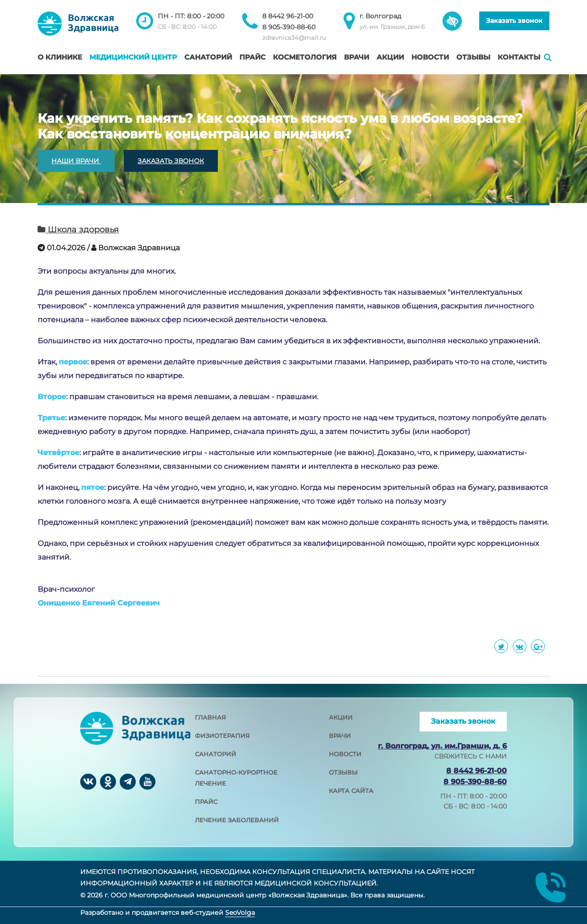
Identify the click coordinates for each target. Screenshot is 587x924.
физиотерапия (222, 736)
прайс (206, 802)
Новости (430, 57)
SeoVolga (240, 913)
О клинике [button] (60, 57)
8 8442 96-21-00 (288, 16)
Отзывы (473, 57)
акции (341, 717)
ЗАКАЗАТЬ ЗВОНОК (171, 161)
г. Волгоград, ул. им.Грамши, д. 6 (442, 746)
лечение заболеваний (237, 820)
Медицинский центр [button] (133, 57)
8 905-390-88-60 (289, 27)
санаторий (216, 754)
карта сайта (351, 791)
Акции (390, 57)
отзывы (343, 772)
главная (210, 717)
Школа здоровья (78, 230)
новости (345, 754)
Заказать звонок (514, 21)
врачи (340, 736)
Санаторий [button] (208, 57)
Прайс (252, 57)
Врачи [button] (357, 57)
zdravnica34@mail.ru (294, 38)
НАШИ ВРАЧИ (76, 161)
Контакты (519, 57)
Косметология (305, 57)
